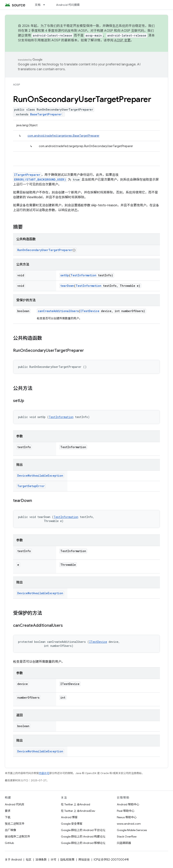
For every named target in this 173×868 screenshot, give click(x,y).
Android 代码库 (15, 804)
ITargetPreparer (27, 175)
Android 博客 (69, 817)
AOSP (16, 85)
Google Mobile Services (132, 830)
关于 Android (13, 860)
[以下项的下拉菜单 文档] (46, 5)
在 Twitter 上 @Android (76, 804)
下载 (8, 817)
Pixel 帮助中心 (126, 811)
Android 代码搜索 (68, 5)
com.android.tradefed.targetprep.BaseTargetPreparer (63, 136)
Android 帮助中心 (128, 804)
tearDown (67, 286)
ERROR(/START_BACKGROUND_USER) (40, 180)
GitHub (9, 843)
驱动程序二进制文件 (18, 836)
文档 (38, 5)
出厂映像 (10, 830)
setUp (65, 275)
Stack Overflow (127, 836)
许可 (54, 860)
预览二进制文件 (15, 824)
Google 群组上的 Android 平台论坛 (83, 830)
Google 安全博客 (72, 824)
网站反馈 (84, 860)
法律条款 (41, 860)
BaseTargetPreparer (46, 114)
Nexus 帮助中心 (127, 817)
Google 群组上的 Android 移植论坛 (83, 843)
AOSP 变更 (122, 40)
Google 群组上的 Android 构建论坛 (83, 836)
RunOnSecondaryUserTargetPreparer (45, 250)
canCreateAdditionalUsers (58, 311)
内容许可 (44, 773)
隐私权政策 (67, 860)
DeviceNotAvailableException (40, 476)
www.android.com (129, 824)
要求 (8, 811)
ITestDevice (90, 311)
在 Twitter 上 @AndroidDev (78, 811)
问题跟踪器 (124, 843)
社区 (29, 860)
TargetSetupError (31, 486)
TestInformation (83, 275)
